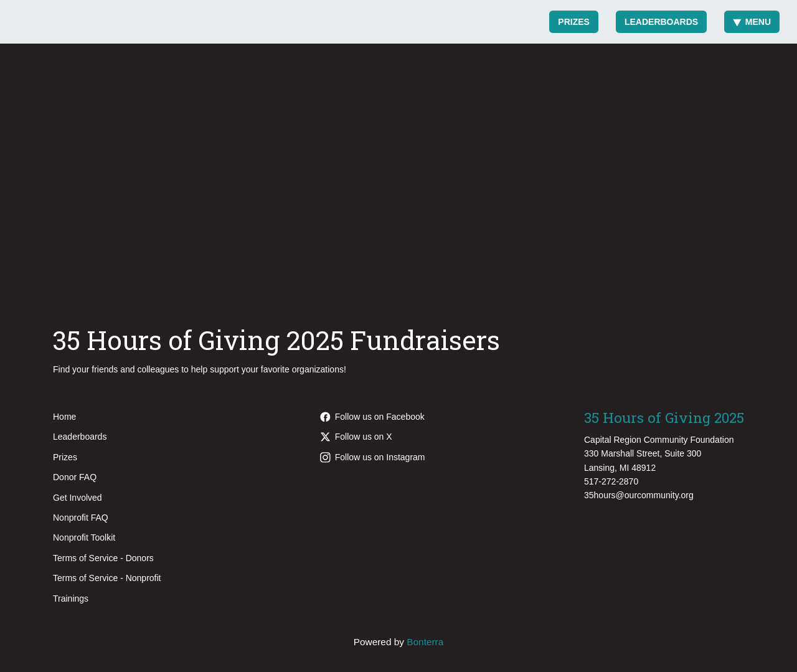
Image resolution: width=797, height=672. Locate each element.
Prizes (574, 22)
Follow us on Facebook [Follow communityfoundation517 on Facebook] (372, 417)
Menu (752, 22)
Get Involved (78, 498)
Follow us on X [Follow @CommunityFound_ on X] (356, 437)
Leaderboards (661, 22)
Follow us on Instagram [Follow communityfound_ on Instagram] (373, 457)
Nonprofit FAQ (81, 518)
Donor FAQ (75, 477)
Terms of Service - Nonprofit (107, 578)
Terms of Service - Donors (103, 558)
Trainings (71, 599)
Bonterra (425, 642)
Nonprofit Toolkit (84, 537)
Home (64, 417)
